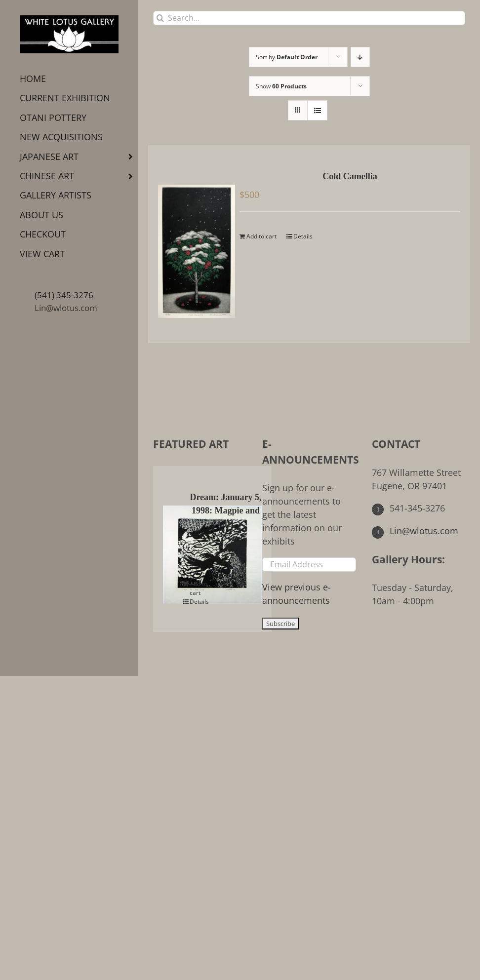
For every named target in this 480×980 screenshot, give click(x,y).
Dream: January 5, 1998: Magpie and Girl (225, 510)
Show (281, 86)
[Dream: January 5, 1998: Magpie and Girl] (174, 547)
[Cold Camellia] (193, 244)
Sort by (287, 57)
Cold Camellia (350, 176)
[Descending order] (360, 57)
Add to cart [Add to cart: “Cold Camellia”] (261, 236)
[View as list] (317, 110)
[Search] (160, 18)
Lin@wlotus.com (66, 308)
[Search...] (309, 18)
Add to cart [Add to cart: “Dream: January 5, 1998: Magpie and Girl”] (199, 588)
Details (303, 236)
